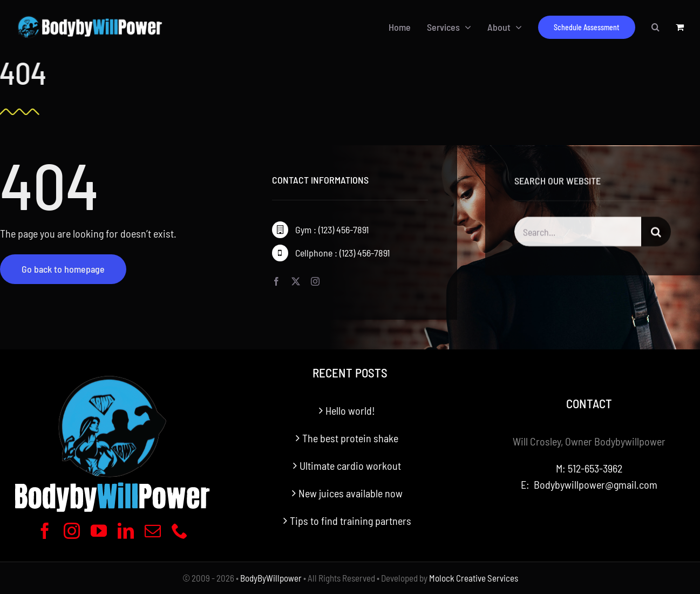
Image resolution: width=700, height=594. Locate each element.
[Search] (656, 233)
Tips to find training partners (351, 521)
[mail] (153, 531)
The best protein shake (350, 438)
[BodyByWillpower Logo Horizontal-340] (90, 18)
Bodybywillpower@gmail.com (596, 484)
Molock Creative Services (474, 578)
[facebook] (276, 282)
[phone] (180, 531)
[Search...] (578, 233)
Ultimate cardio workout (350, 465)
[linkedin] (126, 531)
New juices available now (351, 493)
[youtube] (99, 531)
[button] (655, 27)
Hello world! (350, 410)
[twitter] (296, 282)
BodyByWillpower (271, 578)
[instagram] (315, 282)
